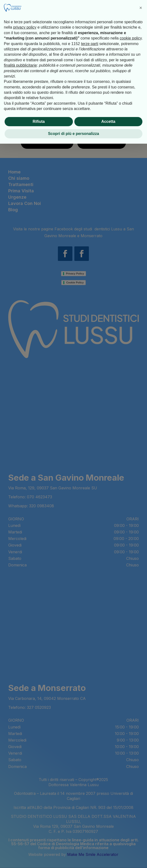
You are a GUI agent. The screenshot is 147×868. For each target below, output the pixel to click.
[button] (141, 8)
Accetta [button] (108, 121)
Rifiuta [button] (39, 121)
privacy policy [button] (25, 27)
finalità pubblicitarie (20, 65)
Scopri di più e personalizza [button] (73, 134)
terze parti (89, 44)
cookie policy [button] (131, 38)
